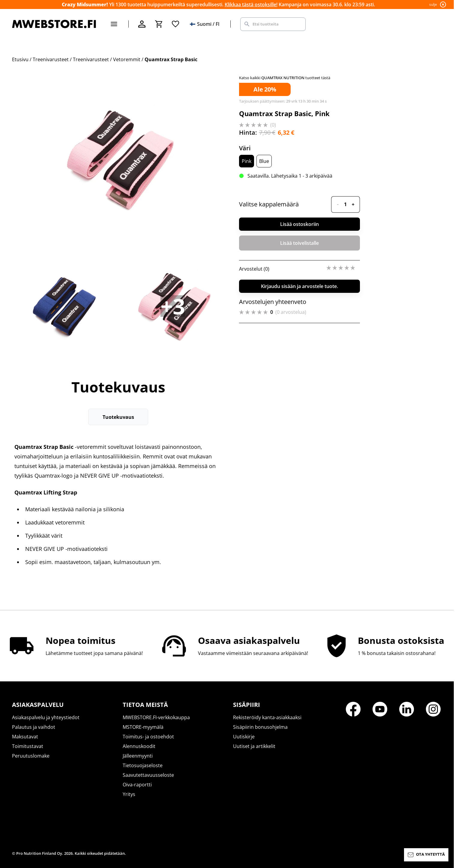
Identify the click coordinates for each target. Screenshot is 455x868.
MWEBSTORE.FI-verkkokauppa (156, 717)
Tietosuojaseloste (143, 765)
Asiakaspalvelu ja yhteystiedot (46, 717)
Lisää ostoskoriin (299, 224)
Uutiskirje (244, 737)
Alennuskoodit (139, 746)
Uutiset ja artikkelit (254, 746)
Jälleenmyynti (138, 756)
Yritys (129, 794)
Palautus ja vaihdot (34, 727)
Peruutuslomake (31, 756)
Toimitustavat (28, 746)
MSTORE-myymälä (143, 727)
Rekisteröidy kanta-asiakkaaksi (267, 717)
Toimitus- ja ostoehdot (148, 737)
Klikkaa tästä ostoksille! (251, 5)
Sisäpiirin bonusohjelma (260, 727)
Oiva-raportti (137, 785)
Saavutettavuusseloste (148, 775)
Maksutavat (25, 737)
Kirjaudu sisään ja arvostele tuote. (299, 286)
